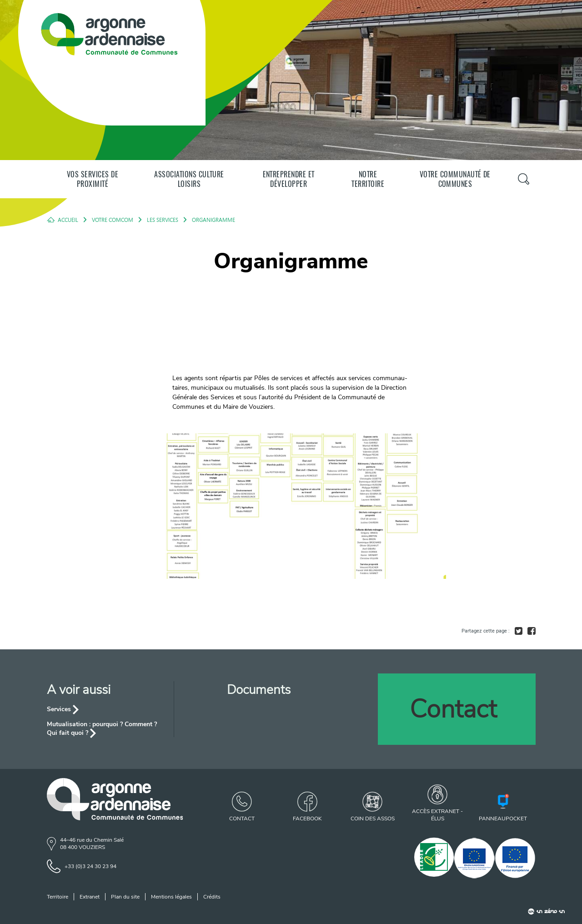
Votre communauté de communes (455, 179)
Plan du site (125, 897)
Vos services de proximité (93, 179)
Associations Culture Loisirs (189, 179)
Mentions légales (171, 897)
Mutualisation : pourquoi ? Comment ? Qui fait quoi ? (102, 728)
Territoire (58, 897)
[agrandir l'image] (291, 506)
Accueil (68, 220)
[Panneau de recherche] (523, 179)
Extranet (90, 897)
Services (59, 709)
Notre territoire (368, 179)
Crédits (212, 897)
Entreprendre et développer (289, 179)
